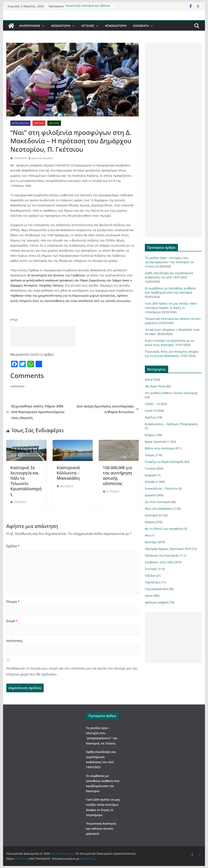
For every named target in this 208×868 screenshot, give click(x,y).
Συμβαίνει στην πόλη (159, 562)
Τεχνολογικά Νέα (156, 589)
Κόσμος (150, 522)
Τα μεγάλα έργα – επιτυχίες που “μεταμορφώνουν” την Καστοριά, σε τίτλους (169, 262)
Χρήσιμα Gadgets (157, 602)
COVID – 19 (152, 404)
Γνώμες (150, 455)
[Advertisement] (43, 336)
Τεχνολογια (153, 582)
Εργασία (150, 495)
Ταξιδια (150, 576)
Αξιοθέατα (141, 26)
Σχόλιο (13, 546)
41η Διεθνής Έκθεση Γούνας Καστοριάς (171, 393)
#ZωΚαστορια (61, 26)
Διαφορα (151, 475)
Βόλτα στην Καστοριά (160, 448)
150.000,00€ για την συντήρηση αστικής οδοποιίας (117, 475)
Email (12, 621)
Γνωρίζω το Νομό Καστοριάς (164, 462)
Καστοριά (39, 123)
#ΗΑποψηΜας (30, 26)
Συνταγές (151, 569)
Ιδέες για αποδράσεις (159, 509)
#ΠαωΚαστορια (116, 26)
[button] (42, 26)
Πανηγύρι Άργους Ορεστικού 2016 (168, 549)
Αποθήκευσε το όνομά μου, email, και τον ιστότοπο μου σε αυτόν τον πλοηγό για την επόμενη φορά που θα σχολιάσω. (72, 671)
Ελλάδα (150, 482)
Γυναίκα (150, 468)
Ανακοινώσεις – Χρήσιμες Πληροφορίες (171, 424)
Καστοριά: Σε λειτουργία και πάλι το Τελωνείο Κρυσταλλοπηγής (26, 481)
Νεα (148, 535)
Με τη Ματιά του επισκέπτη (164, 529)
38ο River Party (155, 386)
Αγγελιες (88, 26)
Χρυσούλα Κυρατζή (42, 158)
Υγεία (148, 596)
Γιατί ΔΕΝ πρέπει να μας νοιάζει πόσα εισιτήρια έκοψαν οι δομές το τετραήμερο (171, 308)
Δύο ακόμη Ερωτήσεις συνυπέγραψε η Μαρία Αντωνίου (108, 409)
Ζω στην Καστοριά (157, 502)
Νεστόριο (54, 123)
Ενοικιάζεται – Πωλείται (161, 488)
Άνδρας (150, 435)
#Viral (149, 380)
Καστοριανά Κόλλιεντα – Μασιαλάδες (68, 473)
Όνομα (13, 602)
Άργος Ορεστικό (20, 123)
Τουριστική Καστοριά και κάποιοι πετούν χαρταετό (88, 5)
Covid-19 (151, 411)
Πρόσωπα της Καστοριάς (162, 555)
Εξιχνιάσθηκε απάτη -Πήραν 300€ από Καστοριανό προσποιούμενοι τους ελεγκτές (35, 412)
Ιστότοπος (14, 641)
